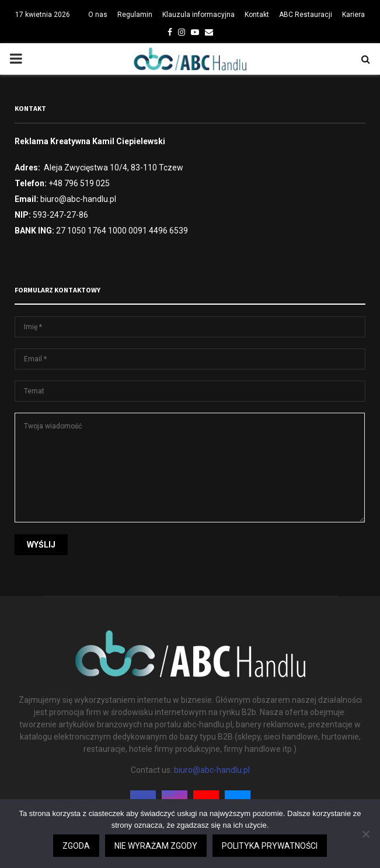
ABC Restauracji (306, 15)
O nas (98, 15)
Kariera (353, 15)
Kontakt (257, 15)
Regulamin (135, 15)
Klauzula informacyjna (198, 15)
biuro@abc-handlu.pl (212, 770)
